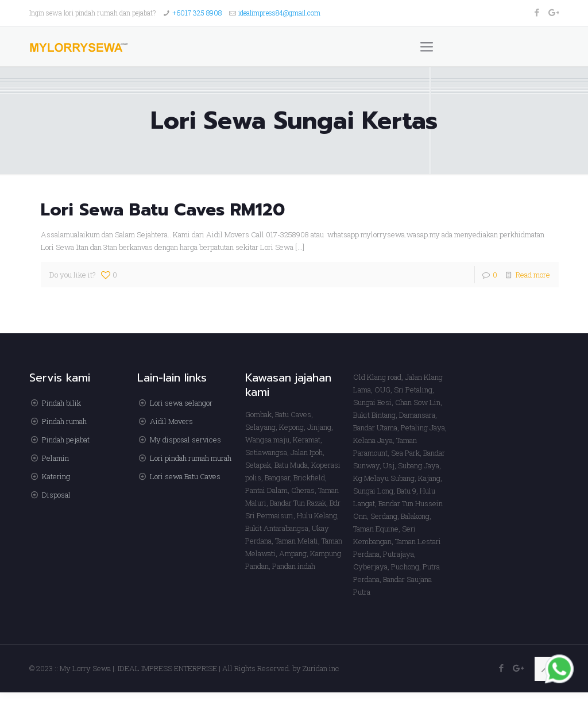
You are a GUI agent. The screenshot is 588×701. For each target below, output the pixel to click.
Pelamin (55, 458)
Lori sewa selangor (181, 403)
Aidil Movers (171, 421)
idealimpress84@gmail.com (279, 13)
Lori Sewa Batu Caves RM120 (163, 210)
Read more (533, 275)
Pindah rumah (64, 421)
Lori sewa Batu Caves (185, 476)
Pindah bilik (61, 403)
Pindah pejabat (66, 440)
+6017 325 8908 (197, 13)
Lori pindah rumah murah (191, 458)
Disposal (56, 495)
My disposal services (185, 440)
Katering (56, 476)
